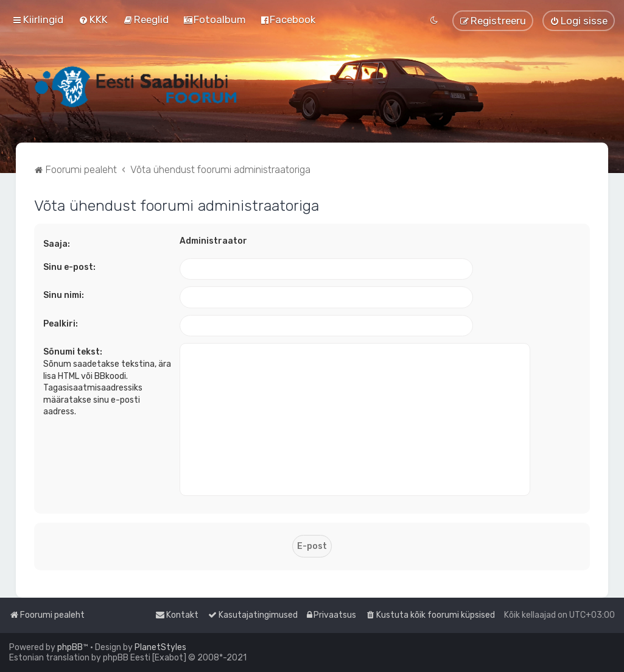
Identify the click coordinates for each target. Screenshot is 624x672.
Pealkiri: (61, 324)
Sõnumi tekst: (73, 352)
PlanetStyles (160, 647)
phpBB (70, 647)
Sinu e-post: (69, 267)
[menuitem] (93, 19)
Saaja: (57, 244)
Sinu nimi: (64, 295)
